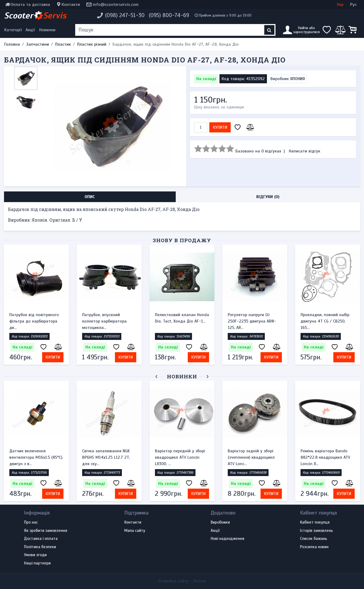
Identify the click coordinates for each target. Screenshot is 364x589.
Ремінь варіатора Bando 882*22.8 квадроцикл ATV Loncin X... (325, 457)
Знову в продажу (182, 240)
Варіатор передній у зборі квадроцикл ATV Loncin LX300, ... (180, 457)
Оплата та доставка (30, 5)
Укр (340, 5)
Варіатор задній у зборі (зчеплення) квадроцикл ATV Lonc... (251, 457)
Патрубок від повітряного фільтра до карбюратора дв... (34, 321)
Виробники (220, 523)
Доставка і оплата (41, 539)
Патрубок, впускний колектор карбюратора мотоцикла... (104, 321)
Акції (30, 30)
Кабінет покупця (315, 523)
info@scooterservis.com (116, 5)
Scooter (35, 15)
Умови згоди (35, 555)
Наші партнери (37, 563)
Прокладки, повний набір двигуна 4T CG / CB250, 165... (325, 321)
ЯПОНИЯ (297, 79)
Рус (353, 5)
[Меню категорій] (14, 30)
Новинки (47, 30)
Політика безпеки (40, 547)
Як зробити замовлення (46, 531)
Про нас (31, 523)
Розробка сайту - (182, 581)
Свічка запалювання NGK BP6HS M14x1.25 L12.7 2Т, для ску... (106, 457)
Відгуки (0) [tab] (268, 197)
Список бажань (314, 539)
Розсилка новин (314, 547)
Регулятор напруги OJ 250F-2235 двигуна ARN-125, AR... (252, 321)
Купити (220, 127)
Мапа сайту (135, 531)
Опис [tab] (90, 197)
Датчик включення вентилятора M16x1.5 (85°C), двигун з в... (36, 457)
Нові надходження (227, 539)
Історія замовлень (317, 531)
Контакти (71, 5)
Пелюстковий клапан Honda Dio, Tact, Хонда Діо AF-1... (182, 318)
